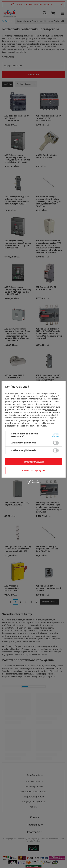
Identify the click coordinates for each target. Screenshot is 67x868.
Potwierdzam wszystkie (33, 462)
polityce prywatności (14, 407)
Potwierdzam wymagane (33, 470)
